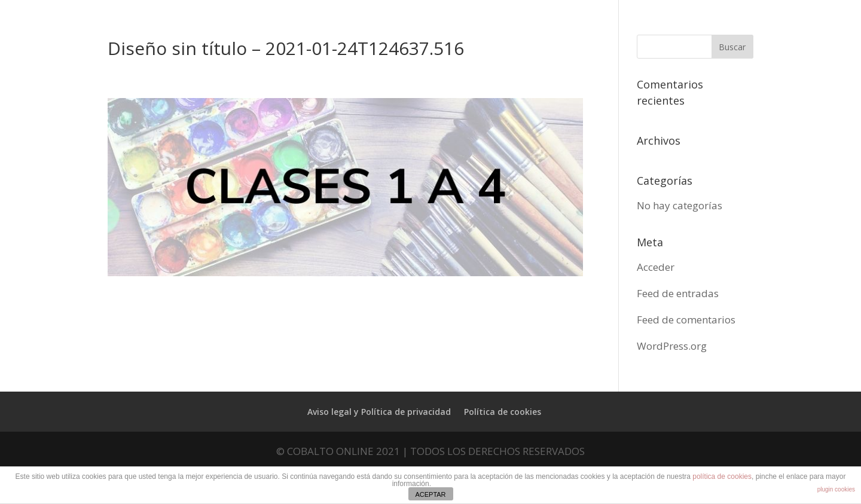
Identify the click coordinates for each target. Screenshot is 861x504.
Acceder (656, 267)
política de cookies (722, 476)
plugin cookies (836, 489)
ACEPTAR (430, 494)
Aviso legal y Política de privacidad (379, 412)
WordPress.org (672, 346)
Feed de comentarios (686, 320)
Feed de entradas (678, 293)
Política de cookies (503, 412)
